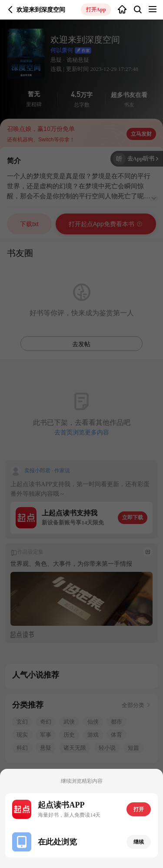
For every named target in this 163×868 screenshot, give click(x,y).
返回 (10, 10)
